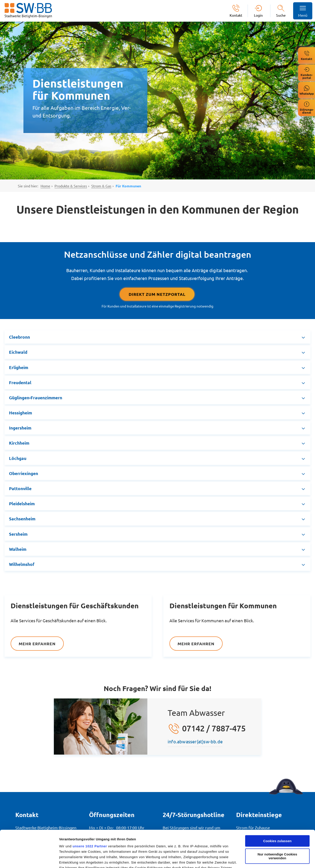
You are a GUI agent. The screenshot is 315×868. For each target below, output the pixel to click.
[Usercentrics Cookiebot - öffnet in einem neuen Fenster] (29, 859)
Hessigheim (21, 413)
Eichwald (18, 352)
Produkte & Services (71, 186)
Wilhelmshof (22, 564)
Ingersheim (20, 428)
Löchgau (18, 458)
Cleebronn (19, 337)
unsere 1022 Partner (90, 809)
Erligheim (19, 367)
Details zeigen (70, 859)
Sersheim (18, 534)
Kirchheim (19, 443)
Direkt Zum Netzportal (157, 294)
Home (45, 186)
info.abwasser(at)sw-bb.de (195, 741)
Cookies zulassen (277, 804)
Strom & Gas (101, 186)
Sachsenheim (22, 519)
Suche (281, 15)
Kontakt (236, 15)
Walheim (18, 549)
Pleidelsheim (22, 504)
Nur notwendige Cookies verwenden (277, 819)
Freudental (20, 382)
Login (258, 15)
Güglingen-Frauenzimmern (36, 398)
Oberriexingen (24, 473)
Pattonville (20, 488)
